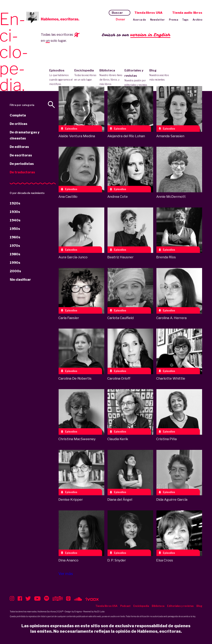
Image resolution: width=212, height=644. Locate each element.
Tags (185, 20)
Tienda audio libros (187, 13)
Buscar (117, 13)
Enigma (78, 612)
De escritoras (21, 155)
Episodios (61, 77)
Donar (121, 19)
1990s (15, 263)
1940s (15, 220)
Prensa (174, 20)
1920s (15, 203)
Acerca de (140, 20)
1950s (15, 229)
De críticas (18, 124)
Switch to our (136, 35)
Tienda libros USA (148, 13)
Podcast (125, 606)
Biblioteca (111, 77)
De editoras (19, 147)
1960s (15, 237)
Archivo (197, 20)
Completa (18, 115)
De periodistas (22, 164)
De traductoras (22, 172)
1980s (15, 254)
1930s (15, 212)
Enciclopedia (86, 75)
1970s (15, 246)
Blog (161, 75)
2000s (15, 271)
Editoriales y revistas (136, 78)
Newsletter (158, 20)
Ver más (66, 574)
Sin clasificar (20, 280)
